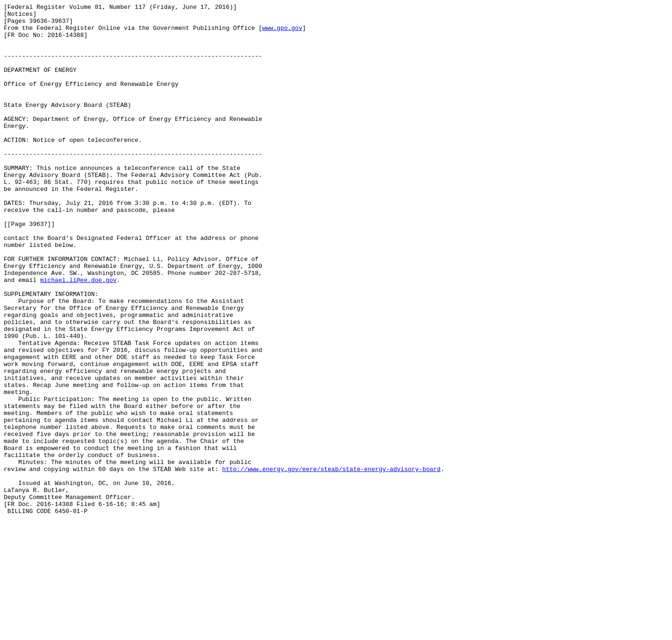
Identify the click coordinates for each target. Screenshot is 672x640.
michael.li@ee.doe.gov (78, 336)
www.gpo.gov (282, 33)
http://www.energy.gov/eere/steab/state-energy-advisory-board (331, 563)
